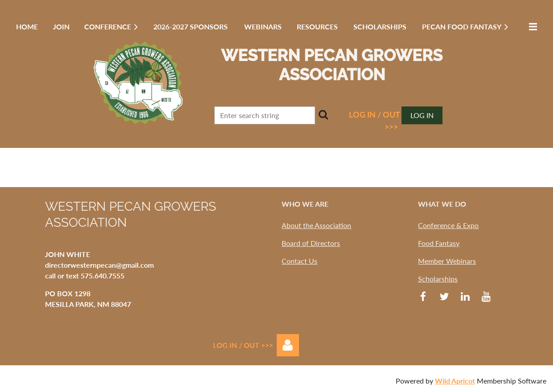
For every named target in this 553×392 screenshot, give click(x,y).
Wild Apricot (455, 381)
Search (324, 114)
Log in (422, 115)
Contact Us (299, 261)
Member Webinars (447, 261)
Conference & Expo (448, 225)
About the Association (316, 225)
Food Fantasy (439, 243)
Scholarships (438, 279)
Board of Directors (311, 243)
